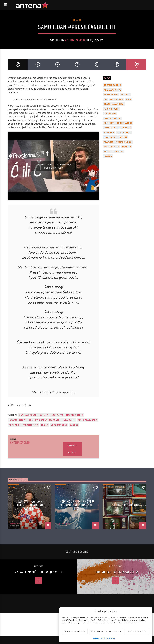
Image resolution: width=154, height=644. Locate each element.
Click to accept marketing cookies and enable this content (53, 166)
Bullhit (77, 20)
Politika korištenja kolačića (104, 638)
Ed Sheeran (117, 99)
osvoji (123, 137)
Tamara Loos (124, 142)
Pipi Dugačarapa (88, 420)
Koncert (109, 123)
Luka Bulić (69, 420)
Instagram (110, 114)
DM (105, 99)
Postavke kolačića (137, 631)
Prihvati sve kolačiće (75, 631)
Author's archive (72, 449)
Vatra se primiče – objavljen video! (39, 572)
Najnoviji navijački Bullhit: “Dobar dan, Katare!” (30, 505)
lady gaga (110, 128)
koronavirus (124, 123)
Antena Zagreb (75, 40)
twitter (126, 147)
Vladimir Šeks (59, 425)
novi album (124, 133)
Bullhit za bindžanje (125, 505)
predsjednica (30, 425)
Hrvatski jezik (75, 415)
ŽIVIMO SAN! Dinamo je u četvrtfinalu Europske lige (78, 505)
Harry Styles (111, 109)
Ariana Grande (112, 90)
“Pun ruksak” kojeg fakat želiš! (116, 572)
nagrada (109, 133)
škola (45, 425)
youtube (118, 151)
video (107, 151)
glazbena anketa (114, 104)
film (129, 99)
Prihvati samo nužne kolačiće (106, 631)
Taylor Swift (111, 147)
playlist (109, 142)
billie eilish (111, 95)
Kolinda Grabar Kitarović (44, 420)
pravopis (14, 425)
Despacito (57, 415)
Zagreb (74, 425)
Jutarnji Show (17, 420)
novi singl (110, 137)
